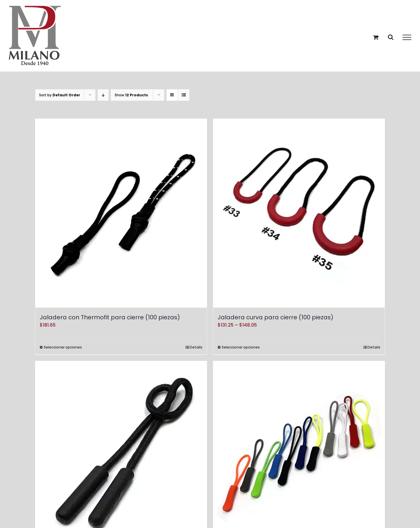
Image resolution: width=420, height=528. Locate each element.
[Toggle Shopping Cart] (376, 37)
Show (131, 95)
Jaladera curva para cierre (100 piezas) (275, 317)
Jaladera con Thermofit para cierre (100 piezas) (110, 317)
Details (196, 347)
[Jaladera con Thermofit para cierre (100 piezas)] (121, 213)
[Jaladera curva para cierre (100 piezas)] (299, 213)
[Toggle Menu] (407, 37)
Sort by (60, 95)
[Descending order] (103, 95)
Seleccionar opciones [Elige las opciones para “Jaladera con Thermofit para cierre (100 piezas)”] (63, 347)
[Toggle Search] (391, 37)
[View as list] (184, 95)
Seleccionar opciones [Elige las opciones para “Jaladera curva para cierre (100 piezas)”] (241, 347)
